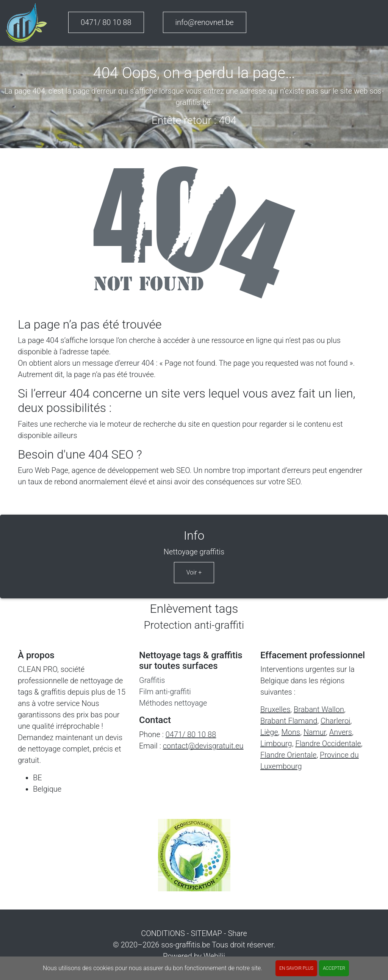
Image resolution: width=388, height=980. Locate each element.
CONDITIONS (163, 933)
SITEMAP (206, 933)
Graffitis (152, 680)
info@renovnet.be (205, 22)
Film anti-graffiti (165, 692)
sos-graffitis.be (185, 945)
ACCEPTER (334, 968)
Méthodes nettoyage (173, 703)
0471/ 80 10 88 (106, 22)
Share (237, 933)
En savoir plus (296, 968)
